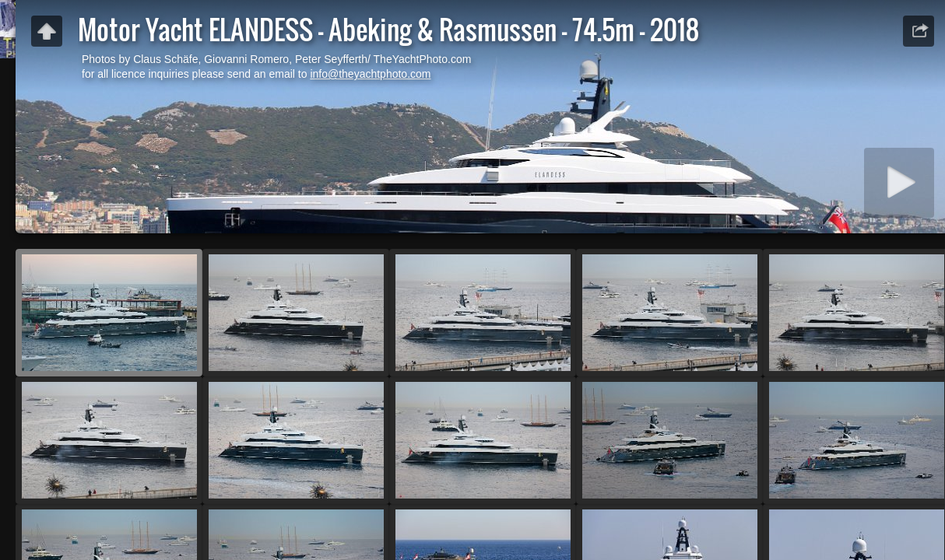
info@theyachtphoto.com (370, 74)
